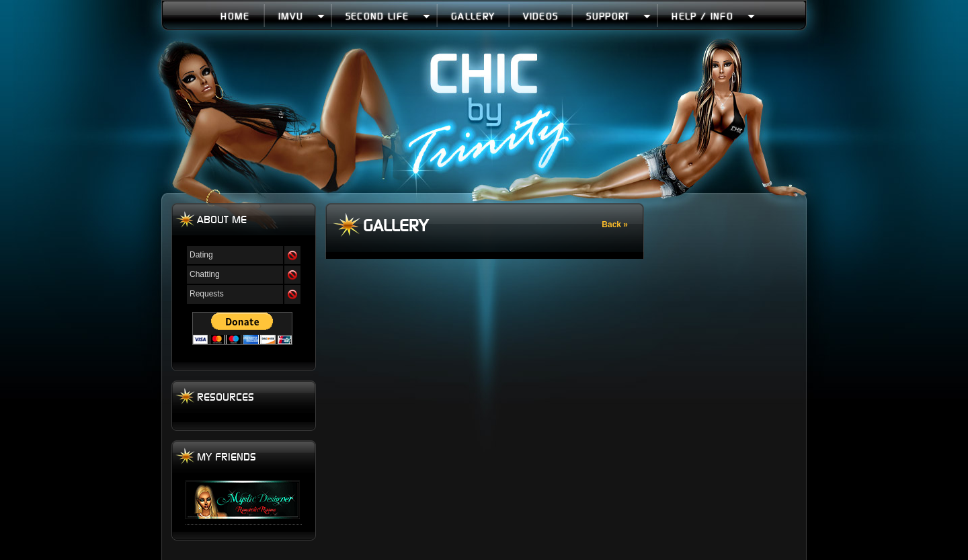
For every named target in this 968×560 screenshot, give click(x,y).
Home (235, 16)
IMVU (301, 16)
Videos (540, 16)
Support (618, 16)
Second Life (388, 16)
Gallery (473, 16)
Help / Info (713, 16)
